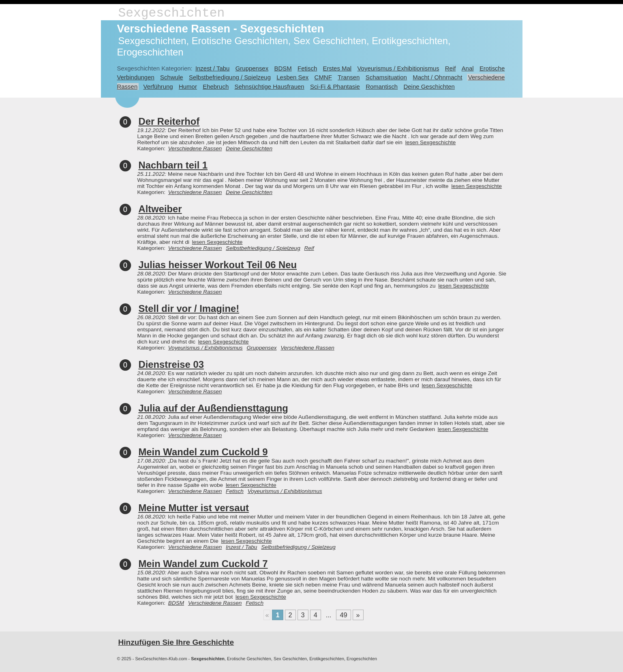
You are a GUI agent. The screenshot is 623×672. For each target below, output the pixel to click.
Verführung (158, 86)
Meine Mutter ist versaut (194, 508)
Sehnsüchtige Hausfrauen (270, 86)
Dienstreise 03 (171, 364)
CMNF (323, 77)
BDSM (283, 68)
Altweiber (160, 209)
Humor (188, 86)
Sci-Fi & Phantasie (335, 86)
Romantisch (382, 86)
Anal (468, 68)
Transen (349, 77)
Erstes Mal (337, 68)
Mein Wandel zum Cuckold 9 (203, 452)
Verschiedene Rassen (195, 148)
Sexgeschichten (172, 13)
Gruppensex (252, 68)
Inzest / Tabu (213, 68)
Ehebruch (216, 86)
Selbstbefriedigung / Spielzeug (230, 77)
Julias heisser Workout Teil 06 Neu (218, 265)
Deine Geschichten (429, 86)
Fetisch (307, 68)
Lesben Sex (292, 77)
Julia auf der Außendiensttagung (213, 408)
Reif (451, 68)
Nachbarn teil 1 (173, 165)
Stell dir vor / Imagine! (189, 308)
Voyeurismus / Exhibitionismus (398, 68)
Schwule (172, 77)
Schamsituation (386, 77)
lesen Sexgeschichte (431, 142)
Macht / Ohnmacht (437, 77)
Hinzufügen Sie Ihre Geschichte (176, 642)
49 (343, 615)
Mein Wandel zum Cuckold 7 (203, 564)
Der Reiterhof (169, 121)
